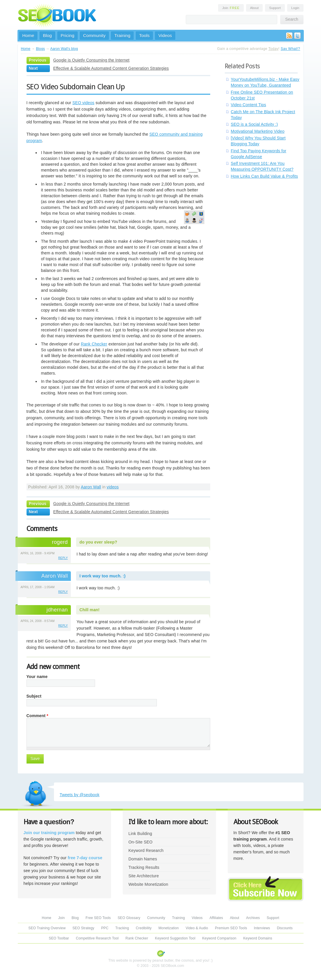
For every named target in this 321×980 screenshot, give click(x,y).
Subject (34, 696)
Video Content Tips (249, 105)
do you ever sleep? (98, 542)
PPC (105, 928)
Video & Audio (197, 928)
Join (231, 8)
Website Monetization (148, 884)
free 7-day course (85, 858)
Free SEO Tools (98, 918)
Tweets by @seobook (80, 795)
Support (275, 8)
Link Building (140, 834)
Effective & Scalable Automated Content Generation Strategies (111, 68)
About (254, 8)
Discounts (285, 928)
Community (94, 35)
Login (295, 8)
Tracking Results (144, 867)
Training (122, 35)
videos (113, 487)
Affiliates (216, 918)
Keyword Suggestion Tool (175, 938)
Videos (165, 35)
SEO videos (83, 103)
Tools (144, 35)
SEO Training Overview (47, 928)
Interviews (262, 928)
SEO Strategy (83, 928)
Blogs (40, 49)
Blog (47, 35)
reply (63, 558)
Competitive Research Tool (97, 938)
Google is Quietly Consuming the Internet (92, 60)
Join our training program (49, 833)
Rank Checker (94, 344)
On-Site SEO (141, 842)
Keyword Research (146, 850)
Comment (37, 716)
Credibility (144, 928)
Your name (37, 677)
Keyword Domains (258, 938)
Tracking (122, 928)
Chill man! (90, 610)
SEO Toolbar (59, 938)
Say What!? (291, 49)
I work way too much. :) (103, 576)
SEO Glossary (129, 918)
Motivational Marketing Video (258, 131)
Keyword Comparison (219, 938)
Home (28, 35)
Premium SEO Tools (231, 928)
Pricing (67, 35)
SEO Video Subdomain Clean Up (76, 87)
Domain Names (143, 859)
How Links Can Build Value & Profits (265, 176)
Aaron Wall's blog (64, 49)
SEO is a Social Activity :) (255, 124)
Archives (253, 918)
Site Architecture (144, 876)
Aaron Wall (91, 487)
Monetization (169, 928)
